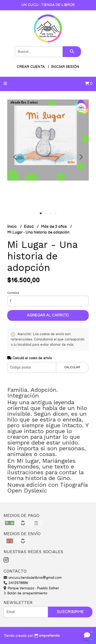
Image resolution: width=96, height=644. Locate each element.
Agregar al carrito (48, 315)
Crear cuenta (31, 67)
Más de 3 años (54, 227)
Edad (29, 227)
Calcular (72, 367)
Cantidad (13, 293)
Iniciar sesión (65, 67)
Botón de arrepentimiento (25, 593)
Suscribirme (70, 612)
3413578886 (16, 583)
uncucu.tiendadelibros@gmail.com (33, 578)
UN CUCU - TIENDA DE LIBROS (48, 5)
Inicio (12, 227)
